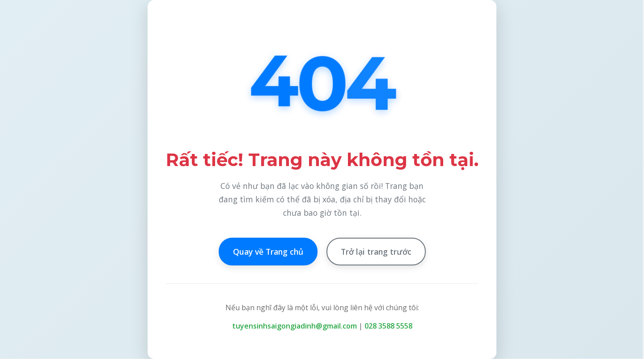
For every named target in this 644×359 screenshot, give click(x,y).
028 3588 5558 (388, 326)
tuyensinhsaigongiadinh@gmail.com (294, 326)
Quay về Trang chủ (268, 252)
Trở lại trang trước (376, 252)
